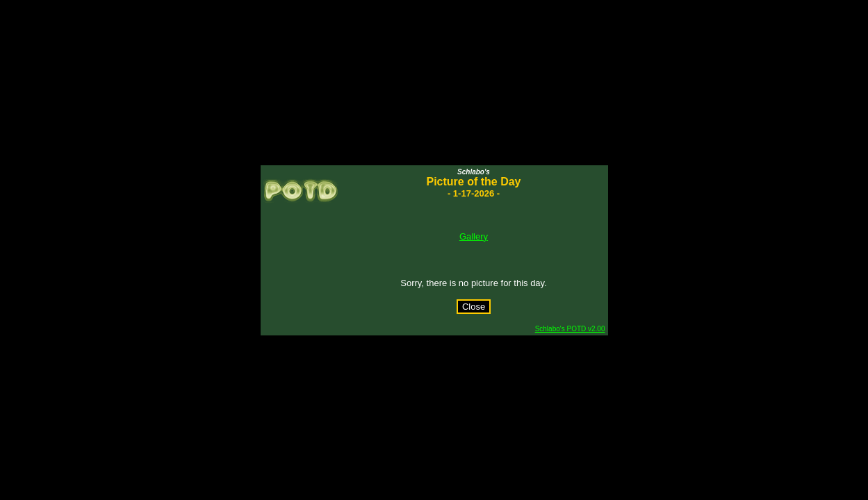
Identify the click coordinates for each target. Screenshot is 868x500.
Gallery (474, 236)
